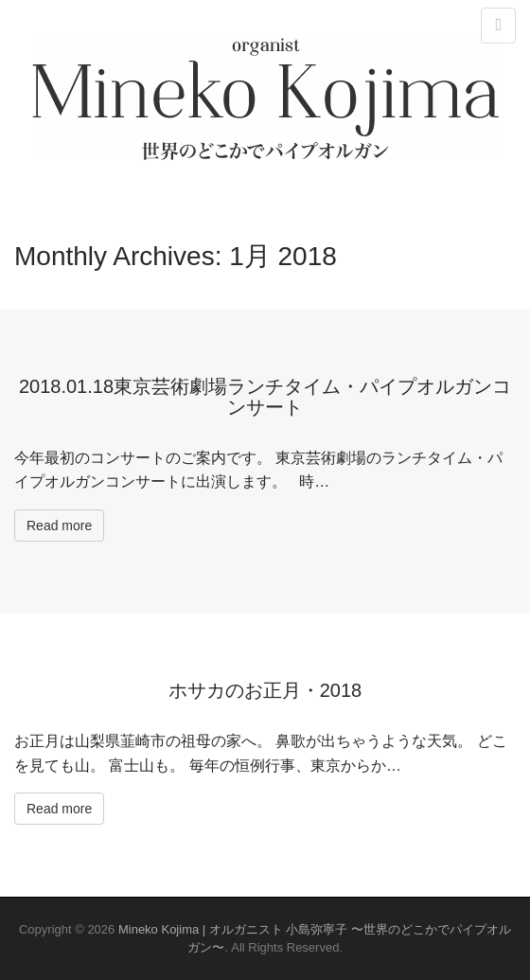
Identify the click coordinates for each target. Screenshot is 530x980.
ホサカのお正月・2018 (265, 690)
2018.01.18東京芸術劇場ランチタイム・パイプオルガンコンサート (265, 397)
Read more (59, 526)
